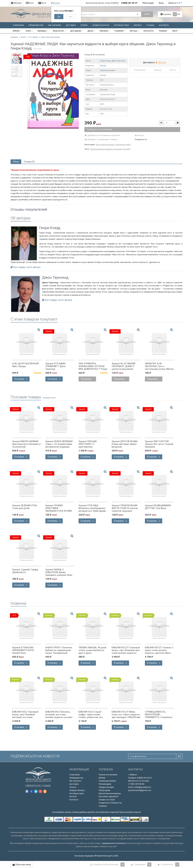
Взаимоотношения (114, 149)
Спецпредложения (107, 781)
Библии (16, 31)
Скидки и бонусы (101, 25)
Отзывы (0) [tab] (29, 162)
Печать (139, 135)
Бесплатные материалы (110, 793)
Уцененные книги (108, 70)
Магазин (16, 3)
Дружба (127, 149)
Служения (119, 31)
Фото (42, 3)
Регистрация (148, 3)
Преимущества (36, 25)
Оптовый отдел (121, 25)
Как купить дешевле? (109, 796)
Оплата (84, 25)
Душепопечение (97, 149)
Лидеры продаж (106, 787)
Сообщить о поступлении (99, 129)
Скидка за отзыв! (107, 800)
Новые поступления (108, 775)
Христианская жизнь (50, 37)
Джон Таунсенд (118, 61)
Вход (161, 3)
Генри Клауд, (106, 61)
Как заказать (55, 25)
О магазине (18, 25)
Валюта (174, 3)
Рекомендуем (105, 784)
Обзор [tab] (16, 162)
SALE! (175, 31)
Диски (90, 31)
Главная (14, 37)
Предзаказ (86, 379)
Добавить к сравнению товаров (101, 139)
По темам (33, 37)
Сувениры (42, 31)
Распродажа (104, 790)
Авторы (134, 31)
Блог (30, 3)
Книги (28, 31)
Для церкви (76, 31)
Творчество (58, 31)
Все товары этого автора (27, 267)
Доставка (71, 25)
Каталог (138, 25)
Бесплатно (149, 31)
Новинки (163, 31)
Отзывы (150, 25)
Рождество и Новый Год (110, 803)
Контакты (164, 25)
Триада (103, 66)
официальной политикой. (114, 843)
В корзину (21, 379)
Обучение (104, 31)
